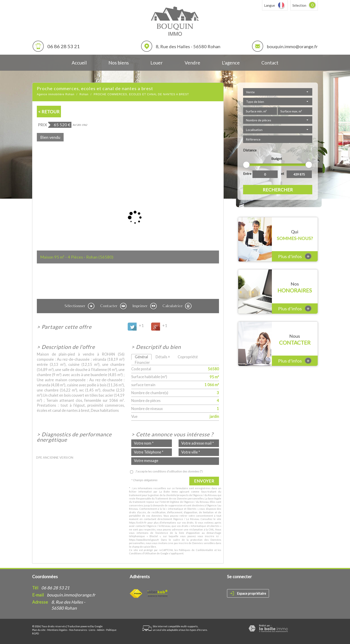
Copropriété (188, 357)
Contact (270, 63)
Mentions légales (57, 630)
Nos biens (119, 63)
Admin (101, 630)
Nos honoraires (78, 630)
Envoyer (204, 481)
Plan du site (39, 630)
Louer (157, 63)
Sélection (299, 5)
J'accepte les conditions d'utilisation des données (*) (169, 471)
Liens (92, 630)
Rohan (84, 94)
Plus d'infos (295, 256)
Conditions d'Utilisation (143, 553)
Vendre (192, 63)
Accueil (79, 63)
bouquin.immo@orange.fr (292, 46)
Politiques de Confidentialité (196, 550)
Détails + (163, 357)
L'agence (231, 63)
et (283, 174)
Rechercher (278, 190)
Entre (247, 174)
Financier (142, 362)
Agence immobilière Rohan (56, 94)
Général (141, 357)
